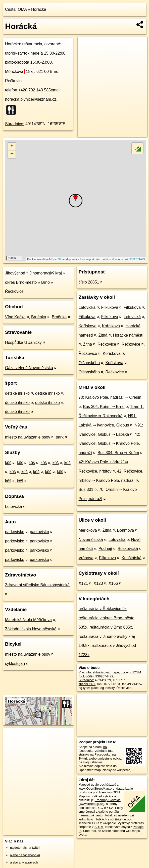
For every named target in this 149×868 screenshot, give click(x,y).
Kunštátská (132, 558)
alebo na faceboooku (25, 855)
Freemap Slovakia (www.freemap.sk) (100, 802)
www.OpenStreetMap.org (97, 788)
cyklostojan (15, 664)
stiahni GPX (87, 684)
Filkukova (110, 307)
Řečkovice (14, 291)
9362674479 (104, 676)
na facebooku (93, 749)
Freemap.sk (87, 259)
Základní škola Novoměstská (31, 629)
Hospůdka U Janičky (23, 342)
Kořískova (88, 326)
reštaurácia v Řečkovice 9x (103, 609)
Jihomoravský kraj (46, 273)
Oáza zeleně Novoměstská (29, 368)
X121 (83, 583)
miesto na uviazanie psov (28, 437)
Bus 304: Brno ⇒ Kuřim (118, 453)
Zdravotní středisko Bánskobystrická (37, 585)
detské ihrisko (17, 393)
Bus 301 (86, 489)
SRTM (99, 827)
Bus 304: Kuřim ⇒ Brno (104, 407)
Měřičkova (20, 71)
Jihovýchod (15, 273)
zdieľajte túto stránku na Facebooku (96, 753)
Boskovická (128, 549)
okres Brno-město (21, 282)
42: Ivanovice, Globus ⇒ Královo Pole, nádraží (109, 444)
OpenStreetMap (61, 259)
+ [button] (12, 147)
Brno (45, 282)
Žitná (103, 335)
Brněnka (39, 317)
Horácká (39, 9)
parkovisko (15, 532)
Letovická (14, 507)
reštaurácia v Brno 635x (111, 627)
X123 (98, 583)
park (60, 437)
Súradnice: (15, 124)
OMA (22, 9)
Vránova (86, 558)
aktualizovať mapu (106, 672)
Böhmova (126, 530)
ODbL (117, 792)
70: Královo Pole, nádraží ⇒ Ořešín (110, 397)
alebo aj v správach (24, 862)
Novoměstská (91, 540)
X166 (113, 583)
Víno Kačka (15, 317)
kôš (8, 463)
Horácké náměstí (128, 335)
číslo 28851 (89, 282)
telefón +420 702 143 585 (28, 90)
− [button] (12, 154)
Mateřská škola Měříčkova (28, 620)
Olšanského (89, 363)
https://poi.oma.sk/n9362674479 (125, 259)
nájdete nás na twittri (25, 848)
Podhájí (105, 549)
